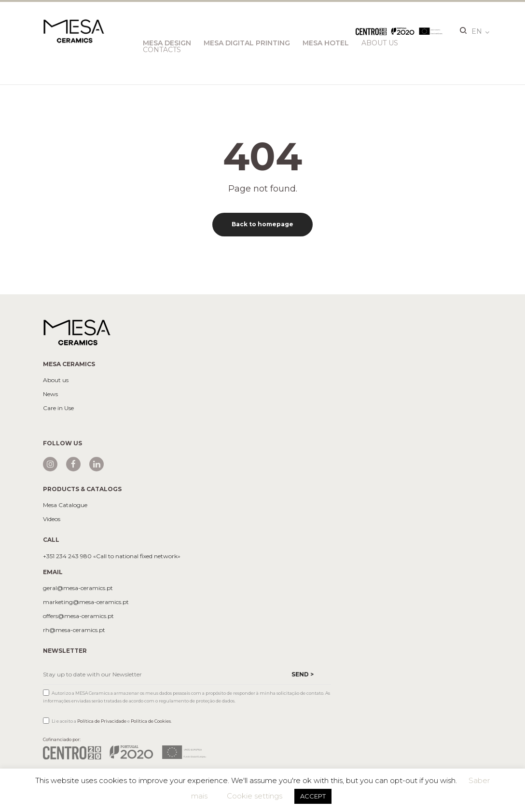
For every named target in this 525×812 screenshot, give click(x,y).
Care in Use (58, 408)
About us (56, 380)
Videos (52, 519)
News (50, 394)
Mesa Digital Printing (247, 43)
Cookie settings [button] (255, 796)
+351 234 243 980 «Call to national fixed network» (112, 556)
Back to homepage (262, 224)
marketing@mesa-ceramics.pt (86, 602)
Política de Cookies (151, 721)
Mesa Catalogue (65, 505)
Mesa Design (167, 43)
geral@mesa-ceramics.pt (78, 588)
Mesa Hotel (326, 43)
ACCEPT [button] (313, 796)
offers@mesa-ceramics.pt (78, 616)
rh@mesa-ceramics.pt (74, 630)
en (477, 31)
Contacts (162, 50)
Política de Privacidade (102, 721)
